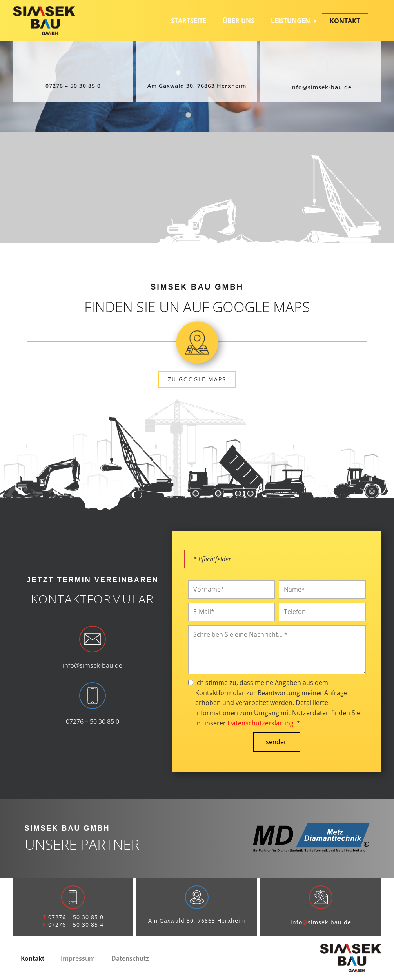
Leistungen (291, 21)
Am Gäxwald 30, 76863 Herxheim (197, 86)
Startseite (189, 21)
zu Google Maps (197, 379)
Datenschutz (130, 958)
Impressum (78, 958)
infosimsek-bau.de (321, 87)
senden (277, 742)
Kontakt (345, 21)
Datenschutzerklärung (261, 723)
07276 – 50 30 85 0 (73, 86)
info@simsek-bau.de (93, 665)
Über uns (239, 21)
